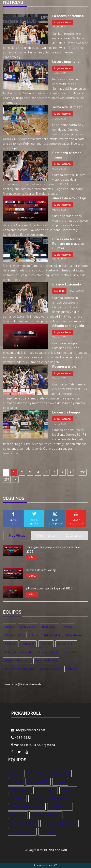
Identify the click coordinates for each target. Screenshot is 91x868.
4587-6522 (21, 738)
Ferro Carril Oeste (46, 660)
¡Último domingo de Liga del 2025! (50, 588)
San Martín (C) (66, 644)
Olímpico (11, 644)
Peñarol (67, 627)
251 (7, 480)
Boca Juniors (28, 627)
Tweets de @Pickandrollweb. (22, 684)
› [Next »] (15, 480)
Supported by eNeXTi (45, 865)
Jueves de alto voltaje (42, 570)
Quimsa (33, 635)
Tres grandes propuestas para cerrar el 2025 (53, 550)
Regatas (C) (49, 627)
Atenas (10, 627)
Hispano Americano (17, 660)
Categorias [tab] (74, 536)
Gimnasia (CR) (14, 635)
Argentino (28, 644)
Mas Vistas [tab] (17, 536)
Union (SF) (69, 652)
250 (83, 472)
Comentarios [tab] (45, 536)
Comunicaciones (50, 669)
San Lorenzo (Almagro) (20, 669)
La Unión (46, 644)
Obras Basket (74, 635)
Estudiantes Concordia (19, 652)
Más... (32, 558)
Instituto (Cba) (48, 652)
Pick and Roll (57, 850)
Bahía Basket (52, 635)
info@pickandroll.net (28, 730)
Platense (72, 669)
